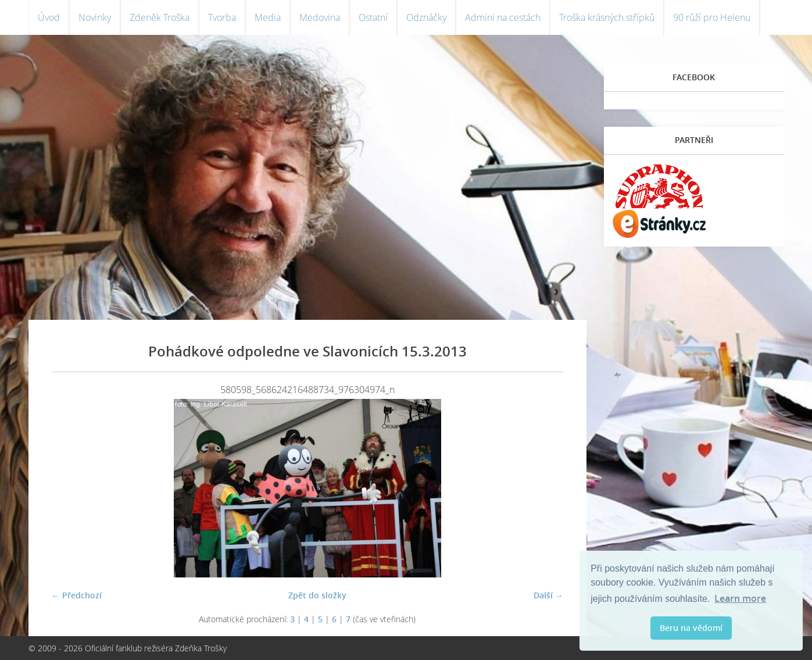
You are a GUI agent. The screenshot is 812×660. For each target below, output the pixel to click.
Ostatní (373, 17)
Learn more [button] (740, 598)
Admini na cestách (503, 17)
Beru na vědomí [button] (691, 628)
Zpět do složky (317, 595)
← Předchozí (77, 595)
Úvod (49, 17)
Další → (548, 595)
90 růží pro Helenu (712, 17)
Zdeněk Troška (160, 17)
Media (268, 17)
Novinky (95, 17)
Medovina (320, 17)
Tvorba (222, 17)
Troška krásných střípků (607, 17)
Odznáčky (426, 17)
